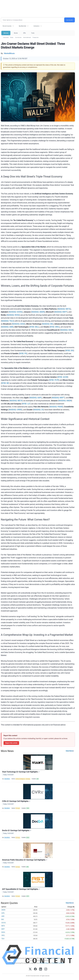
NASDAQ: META (64, 309)
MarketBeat (7, 779)
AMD (3, 916)
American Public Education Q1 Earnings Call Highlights (25, 860)
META (3, 926)
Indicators (36, 26)
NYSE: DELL (34, 327)
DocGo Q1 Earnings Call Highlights (17, 830)
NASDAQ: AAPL (36, 398)
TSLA (3, 939)
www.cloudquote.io (53, 958)
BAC (3, 919)
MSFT (3, 929)
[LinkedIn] (41, 969)
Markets (6, 33)
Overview (6, 37)
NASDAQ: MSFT (61, 312)
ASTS (28, 896)
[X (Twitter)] (30, 969)
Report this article (11, 743)
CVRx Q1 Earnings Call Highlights (16, 801)
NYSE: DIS (70, 351)
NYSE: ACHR (63, 377)
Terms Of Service (58, 963)
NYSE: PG (23, 354)
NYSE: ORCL (55, 327)
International (27, 37)
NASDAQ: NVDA (13, 315)
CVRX (28, 808)
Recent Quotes (7, 26)
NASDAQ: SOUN (67, 330)
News (12, 37)
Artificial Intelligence (20, 779)
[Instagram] (46, 969)
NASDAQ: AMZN (38, 312)
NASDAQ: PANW (56, 407)
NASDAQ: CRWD (15, 410)
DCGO (28, 838)
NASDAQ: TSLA (7, 321)
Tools (33, 33)
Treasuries (35, 37)
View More (69, 751)
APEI (27, 867)
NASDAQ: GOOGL (16, 312)
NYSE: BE (5, 383)
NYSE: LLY (26, 404)
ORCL (3, 935)
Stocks (16, 33)
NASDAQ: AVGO (19, 324)
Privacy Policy (44, 963)
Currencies (18, 37)
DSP (38, 779)
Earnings (28, 779)
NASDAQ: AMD (7, 327)
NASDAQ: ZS (39, 410)
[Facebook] (35, 969)
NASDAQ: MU (48, 324)
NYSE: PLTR (54, 380)
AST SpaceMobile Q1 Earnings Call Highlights (21, 889)
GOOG (4, 923)
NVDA (3, 932)
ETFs (24, 33)
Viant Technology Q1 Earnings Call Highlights (21, 772)
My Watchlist (22, 26)
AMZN (3, 910)
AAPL (3, 913)
